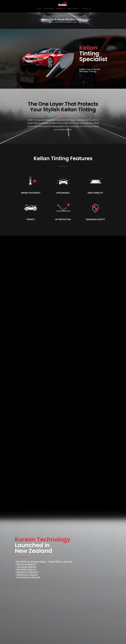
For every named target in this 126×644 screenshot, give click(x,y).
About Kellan (49, 9)
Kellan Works (72, 9)
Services (60, 9)
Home (39, 9)
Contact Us (86, 9)
